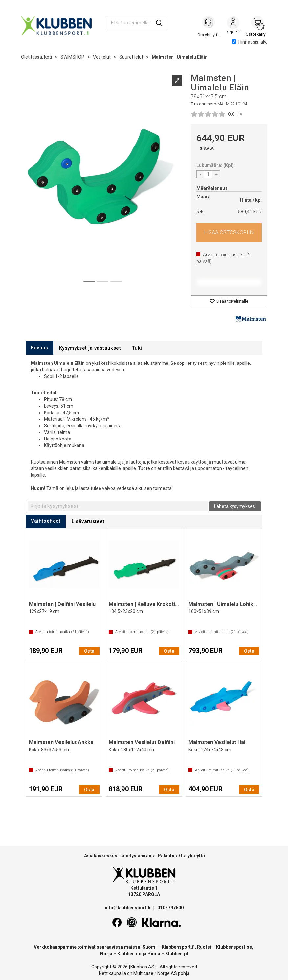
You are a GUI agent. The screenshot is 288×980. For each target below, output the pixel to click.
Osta (229, 233)
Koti (48, 57)
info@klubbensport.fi (128, 908)
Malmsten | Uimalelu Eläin (180, 57)
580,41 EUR (250, 212)
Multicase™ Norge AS (155, 973)
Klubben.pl (177, 954)
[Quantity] (208, 174)
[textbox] (118, 506)
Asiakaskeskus (101, 856)
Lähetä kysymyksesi (235, 506)
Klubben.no (129, 954)
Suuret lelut (131, 57)
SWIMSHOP (72, 57)
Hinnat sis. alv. (249, 42)
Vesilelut (102, 57)
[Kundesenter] (209, 23)
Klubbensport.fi (178, 947)
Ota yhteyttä (192, 856)
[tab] (40, 348)
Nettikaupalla (112, 973)
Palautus (167, 856)
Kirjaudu (233, 23)
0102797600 (170, 908)
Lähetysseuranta (137, 856)
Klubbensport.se (234, 947)
